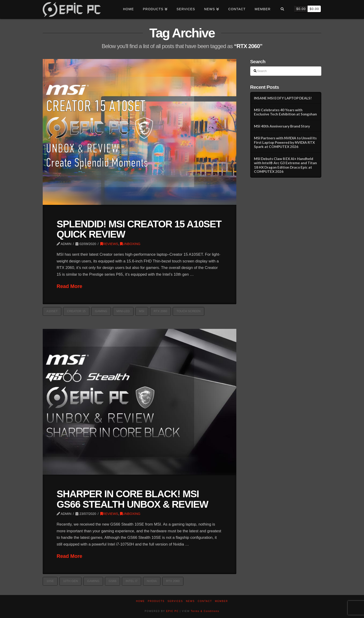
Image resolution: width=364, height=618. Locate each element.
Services (175, 601)
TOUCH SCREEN (188, 311)
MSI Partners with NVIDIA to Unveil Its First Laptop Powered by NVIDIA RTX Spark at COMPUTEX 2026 (285, 142)
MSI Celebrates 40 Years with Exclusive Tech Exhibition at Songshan (285, 112)
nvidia (152, 581)
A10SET (52, 311)
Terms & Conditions (205, 611)
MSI (142, 311)
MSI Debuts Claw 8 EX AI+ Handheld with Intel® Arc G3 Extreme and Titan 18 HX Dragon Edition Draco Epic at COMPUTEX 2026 (285, 165)
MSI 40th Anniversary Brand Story (282, 126)
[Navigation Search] (282, 9)
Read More (69, 286)
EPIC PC (172, 611)
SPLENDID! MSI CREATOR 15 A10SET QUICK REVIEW (139, 229)
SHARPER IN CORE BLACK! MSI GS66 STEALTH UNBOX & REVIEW (132, 499)
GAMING (101, 311)
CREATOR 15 (76, 311)
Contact (205, 601)
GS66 (112, 581)
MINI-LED (123, 311)
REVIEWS (109, 244)
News (190, 601)
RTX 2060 (160, 311)
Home (140, 601)
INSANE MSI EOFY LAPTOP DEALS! (283, 98)
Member (221, 601)
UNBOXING (130, 244)
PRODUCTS (156, 601)
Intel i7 (132, 581)
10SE (50, 581)
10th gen (71, 581)
